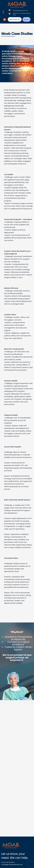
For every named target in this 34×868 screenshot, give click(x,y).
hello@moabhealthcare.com (13, 865)
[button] (3, 12)
